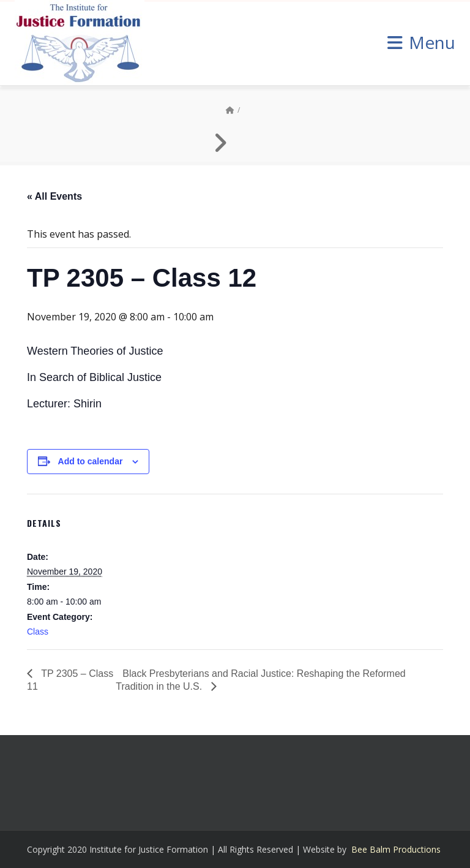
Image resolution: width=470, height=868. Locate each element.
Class (38, 632)
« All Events (54, 196)
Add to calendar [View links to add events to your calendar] (91, 461)
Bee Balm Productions (396, 849)
